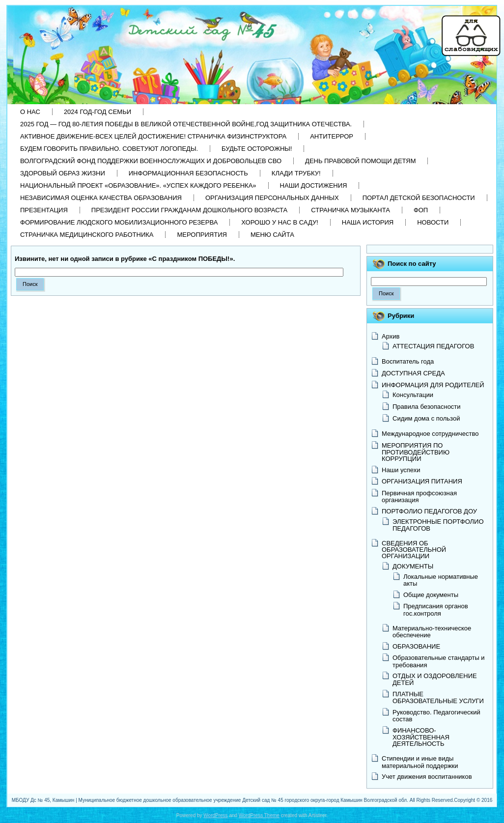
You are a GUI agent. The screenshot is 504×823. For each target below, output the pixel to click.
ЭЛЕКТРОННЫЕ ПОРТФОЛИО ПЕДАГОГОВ (438, 525)
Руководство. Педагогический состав (436, 716)
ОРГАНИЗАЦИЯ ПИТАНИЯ (422, 481)
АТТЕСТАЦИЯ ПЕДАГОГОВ (433, 346)
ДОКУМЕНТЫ (413, 566)
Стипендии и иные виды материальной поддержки (420, 762)
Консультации (413, 395)
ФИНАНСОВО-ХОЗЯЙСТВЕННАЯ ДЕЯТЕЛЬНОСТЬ (421, 737)
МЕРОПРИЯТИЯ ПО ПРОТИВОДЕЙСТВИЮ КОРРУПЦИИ (416, 452)
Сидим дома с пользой (426, 418)
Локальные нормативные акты (441, 580)
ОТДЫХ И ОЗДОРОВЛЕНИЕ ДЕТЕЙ (435, 679)
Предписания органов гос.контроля (436, 610)
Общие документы (431, 595)
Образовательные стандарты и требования (439, 661)
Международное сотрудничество (430, 434)
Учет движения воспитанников (427, 777)
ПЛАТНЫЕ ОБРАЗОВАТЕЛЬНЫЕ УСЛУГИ (438, 697)
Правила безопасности (427, 407)
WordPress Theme (259, 815)
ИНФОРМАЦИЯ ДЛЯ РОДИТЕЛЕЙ (433, 385)
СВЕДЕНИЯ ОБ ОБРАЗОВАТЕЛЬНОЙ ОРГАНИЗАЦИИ (414, 550)
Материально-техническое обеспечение (432, 632)
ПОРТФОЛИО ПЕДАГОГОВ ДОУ (429, 511)
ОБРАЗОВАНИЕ (416, 646)
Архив (391, 336)
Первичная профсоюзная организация (419, 497)
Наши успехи (401, 470)
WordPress (215, 815)
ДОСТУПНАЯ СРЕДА (413, 373)
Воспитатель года (408, 361)
